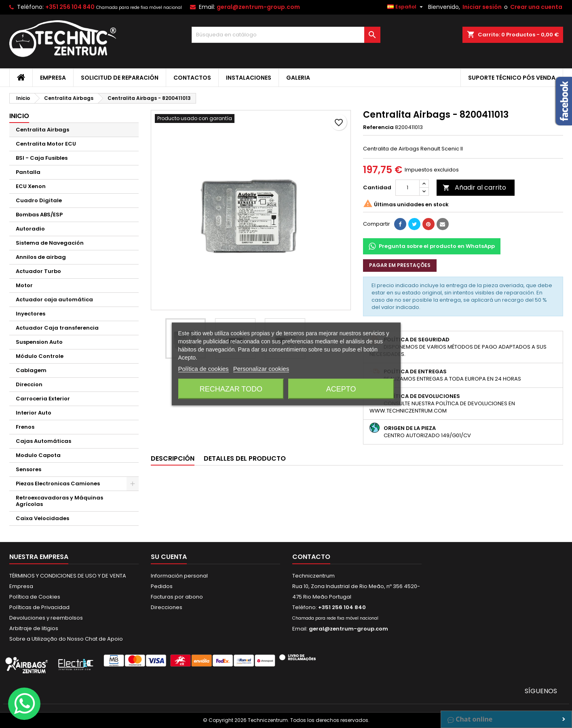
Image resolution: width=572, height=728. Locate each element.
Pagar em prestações (400, 265)
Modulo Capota (38, 455)
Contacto (311, 557)
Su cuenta (169, 557)
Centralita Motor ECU (46, 144)
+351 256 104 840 (70, 7)
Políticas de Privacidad (39, 607)
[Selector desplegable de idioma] (406, 7)
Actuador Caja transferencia (57, 328)
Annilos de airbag (41, 257)
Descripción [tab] (173, 458)
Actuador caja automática (54, 299)
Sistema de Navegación (50, 243)
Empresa (53, 78)
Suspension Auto (39, 342)
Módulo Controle (40, 356)
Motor (24, 285)
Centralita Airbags (42, 130)
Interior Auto (34, 413)
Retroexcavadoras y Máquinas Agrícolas (59, 501)
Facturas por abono (177, 597)
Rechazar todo (231, 389)
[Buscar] (286, 35)
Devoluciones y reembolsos (46, 618)
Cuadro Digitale (39, 200)
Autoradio (30, 229)
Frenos (25, 427)
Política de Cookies (35, 597)
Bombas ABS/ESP (39, 215)
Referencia (378, 127)
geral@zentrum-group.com (258, 7)
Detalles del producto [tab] (245, 458)
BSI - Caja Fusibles (42, 158)
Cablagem (31, 370)
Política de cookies (204, 369)
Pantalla (28, 172)
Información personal (179, 576)
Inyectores (31, 314)
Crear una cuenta (536, 7)
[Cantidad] (407, 188)
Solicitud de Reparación (120, 78)
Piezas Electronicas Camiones (58, 484)
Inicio (19, 116)
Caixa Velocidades (42, 518)
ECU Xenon (31, 186)
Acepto (341, 389)
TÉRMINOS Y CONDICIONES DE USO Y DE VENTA (68, 576)
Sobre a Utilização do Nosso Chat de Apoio (66, 639)
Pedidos (162, 586)
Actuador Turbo (38, 271)
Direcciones (167, 607)
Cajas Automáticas (43, 441)
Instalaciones (249, 78)
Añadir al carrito (474, 187)
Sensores (28, 469)
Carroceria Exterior (43, 399)
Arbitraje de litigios (34, 628)
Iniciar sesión (482, 7)
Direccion (29, 384)
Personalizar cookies (261, 369)
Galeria (298, 78)
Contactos (192, 78)
